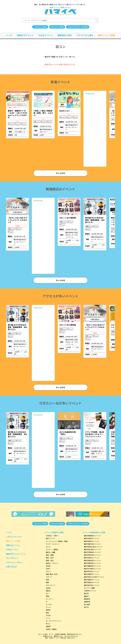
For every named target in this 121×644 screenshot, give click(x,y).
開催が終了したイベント (16, 554)
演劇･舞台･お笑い (52, 574)
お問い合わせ (11, 567)
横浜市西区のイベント (92, 574)
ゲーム (48, 607)
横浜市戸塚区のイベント (92, 569)
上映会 (48, 588)
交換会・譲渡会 (51, 629)
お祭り (48, 569)
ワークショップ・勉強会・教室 (57, 541)
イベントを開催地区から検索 (94, 532)
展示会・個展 (51, 552)
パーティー (50, 599)
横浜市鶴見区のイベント (92, 566)
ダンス (48, 547)
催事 (47, 582)
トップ (9, 35)
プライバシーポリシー (15, 562)
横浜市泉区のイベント (92, 541)
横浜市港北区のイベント (92, 555)
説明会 (48, 610)
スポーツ (49, 577)
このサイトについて (14, 537)
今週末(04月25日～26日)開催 (78, 27)
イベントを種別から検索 (54, 532)
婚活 (47, 613)
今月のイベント (46, 35)
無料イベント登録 (107, 35)
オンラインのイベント (71, 636)
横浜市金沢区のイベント (92, 549)
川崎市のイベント (90, 591)
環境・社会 (50, 560)
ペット (48, 618)
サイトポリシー (12, 558)
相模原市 (87, 602)
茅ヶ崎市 (87, 604)
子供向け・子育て (52, 536)
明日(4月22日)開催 (57, 27)
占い (47, 593)
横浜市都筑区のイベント (92, 563)
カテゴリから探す (85, 35)
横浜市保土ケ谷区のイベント (94, 577)
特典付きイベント (25, 35)
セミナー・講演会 (52, 549)
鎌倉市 (86, 596)
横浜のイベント (58, 636)
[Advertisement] (95, 131)
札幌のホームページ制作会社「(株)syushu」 (63, 638)
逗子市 (86, 607)
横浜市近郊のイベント (92, 585)
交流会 (48, 566)
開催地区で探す (65, 35)
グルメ (48, 571)
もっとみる (60, 173)
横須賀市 (87, 599)
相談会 (48, 591)
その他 (48, 615)
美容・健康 (50, 555)
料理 (47, 580)
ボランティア (50, 585)
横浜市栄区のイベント (92, 558)
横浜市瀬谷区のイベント (92, 560)
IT (47, 602)
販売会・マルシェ (52, 563)
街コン (48, 624)
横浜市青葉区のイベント (92, 536)
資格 (47, 596)
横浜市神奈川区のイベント (93, 547)
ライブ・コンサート (53, 544)
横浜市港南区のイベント (92, 552)
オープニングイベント (54, 621)
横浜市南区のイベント (92, 582)
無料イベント (51, 538)
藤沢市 (86, 593)
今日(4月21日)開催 (40, 27)
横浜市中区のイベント (92, 571)
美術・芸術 (50, 558)
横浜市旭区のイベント (92, 538)
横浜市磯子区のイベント (92, 544)
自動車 (48, 626)
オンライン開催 (89, 588)
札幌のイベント (48, 636)
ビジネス (49, 604)
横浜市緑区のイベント (92, 580)
